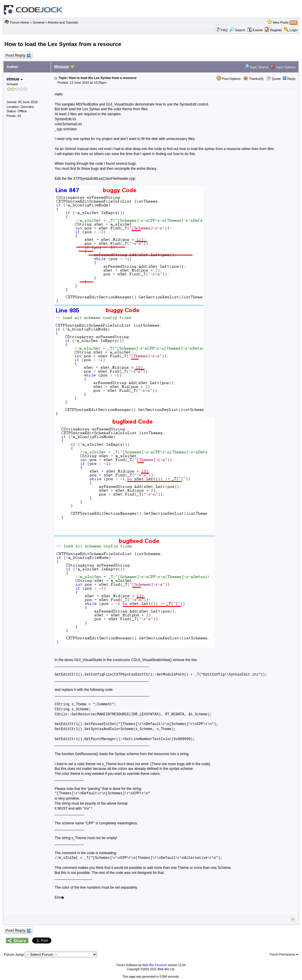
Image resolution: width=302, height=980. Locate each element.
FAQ (224, 30)
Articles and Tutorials (63, 22)
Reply (291, 79)
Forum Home (19, 22)
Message (61, 67)
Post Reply (18, 56)
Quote (276, 79)
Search (237, 30)
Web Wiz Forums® (155, 965)
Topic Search (256, 67)
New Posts (281, 22)
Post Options (229, 79)
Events (255, 30)
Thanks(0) (253, 79)
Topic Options (283, 67)
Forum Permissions (284, 955)
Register (276, 30)
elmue (15, 79)
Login (294, 30)
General (38, 22)
